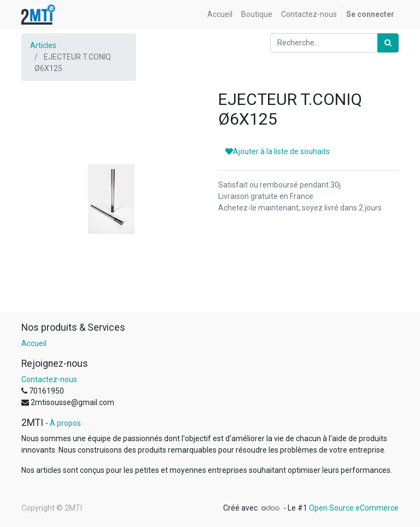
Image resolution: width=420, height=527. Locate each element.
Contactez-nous (49, 379)
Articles (43, 45)
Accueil (34, 343)
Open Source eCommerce (354, 508)
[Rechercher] (388, 43)
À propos (65, 423)
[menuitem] (220, 14)
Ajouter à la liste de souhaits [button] (278, 151)
